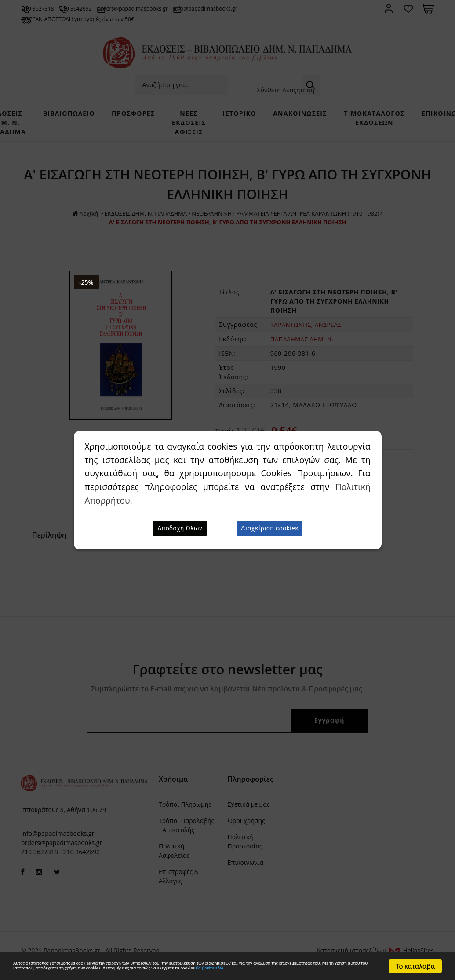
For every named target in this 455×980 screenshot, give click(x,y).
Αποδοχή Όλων (180, 528)
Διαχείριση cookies (270, 528)
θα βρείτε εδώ (183, 970)
